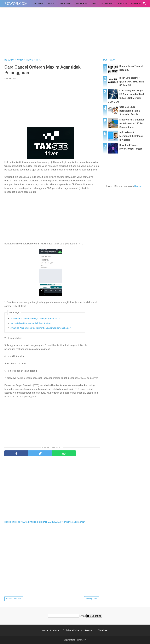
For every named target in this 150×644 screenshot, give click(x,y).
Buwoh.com (16, 4)
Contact (57, 630)
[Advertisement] (75, 33)
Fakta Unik (65, 4)
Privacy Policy (73, 630)
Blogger (138, 186)
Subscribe (94, 616)
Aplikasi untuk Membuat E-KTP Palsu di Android (131, 136)
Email (83, 616)
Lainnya (121, 4)
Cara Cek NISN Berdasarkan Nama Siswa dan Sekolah (130, 111)
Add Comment (10, 79)
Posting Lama (92, 599)
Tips (94, 4)
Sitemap (89, 630)
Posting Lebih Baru (14, 599)
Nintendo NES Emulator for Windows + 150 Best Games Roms (132, 123)
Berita (51, 4)
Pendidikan (81, 4)
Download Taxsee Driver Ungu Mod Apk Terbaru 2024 (35, 319)
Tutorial (39, 4)
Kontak (135, 4)
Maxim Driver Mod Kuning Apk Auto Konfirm (31, 323)
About (45, 630)
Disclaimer (103, 630)
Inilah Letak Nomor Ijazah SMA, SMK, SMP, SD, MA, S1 (132, 82)
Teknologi (106, 4)
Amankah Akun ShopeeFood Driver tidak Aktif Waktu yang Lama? (41, 328)
